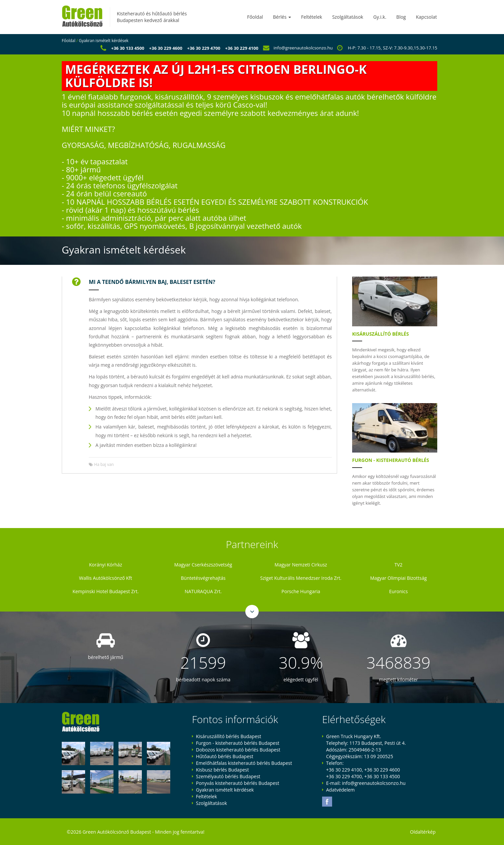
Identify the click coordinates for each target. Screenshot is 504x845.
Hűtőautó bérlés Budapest (225, 756)
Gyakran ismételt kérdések (104, 41)
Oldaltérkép (423, 832)
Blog (401, 17)
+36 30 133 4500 (128, 48)
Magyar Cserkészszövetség (203, 565)
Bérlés (282, 17)
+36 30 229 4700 (204, 48)
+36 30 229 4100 (242, 48)
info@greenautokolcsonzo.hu (303, 48)
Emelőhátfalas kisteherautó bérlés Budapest (244, 763)
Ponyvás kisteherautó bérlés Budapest (237, 783)
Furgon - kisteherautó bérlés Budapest (238, 743)
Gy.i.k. (380, 17)
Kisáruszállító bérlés (381, 334)
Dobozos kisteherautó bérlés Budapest (238, 750)
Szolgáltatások (348, 17)
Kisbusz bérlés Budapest (222, 770)
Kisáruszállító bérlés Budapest (228, 736)
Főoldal (255, 17)
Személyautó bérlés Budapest (228, 776)
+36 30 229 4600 (166, 48)
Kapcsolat (426, 17)
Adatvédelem (340, 790)
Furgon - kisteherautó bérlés (391, 460)
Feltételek (312, 17)
